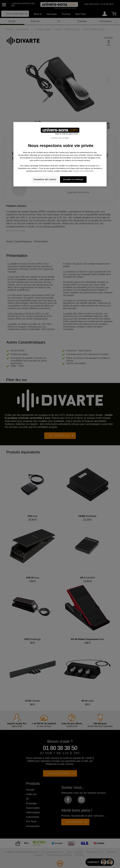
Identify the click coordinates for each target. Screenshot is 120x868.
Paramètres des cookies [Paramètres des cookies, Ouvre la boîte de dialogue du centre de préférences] (45, 179)
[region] (60, 154)
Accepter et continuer (73, 179)
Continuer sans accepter (60, 138)
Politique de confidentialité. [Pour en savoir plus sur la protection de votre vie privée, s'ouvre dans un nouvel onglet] (83, 171)
